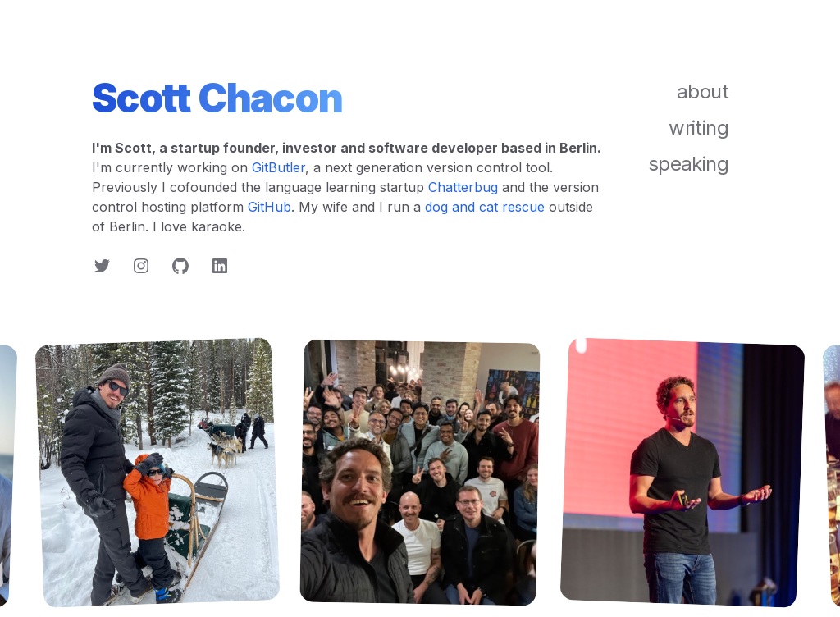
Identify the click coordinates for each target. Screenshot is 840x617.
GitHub (269, 207)
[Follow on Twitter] (102, 266)
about (703, 91)
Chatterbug (463, 187)
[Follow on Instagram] (141, 266)
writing (698, 128)
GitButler (278, 167)
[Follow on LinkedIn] (220, 266)
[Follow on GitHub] (180, 266)
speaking (688, 164)
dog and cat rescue (485, 207)
